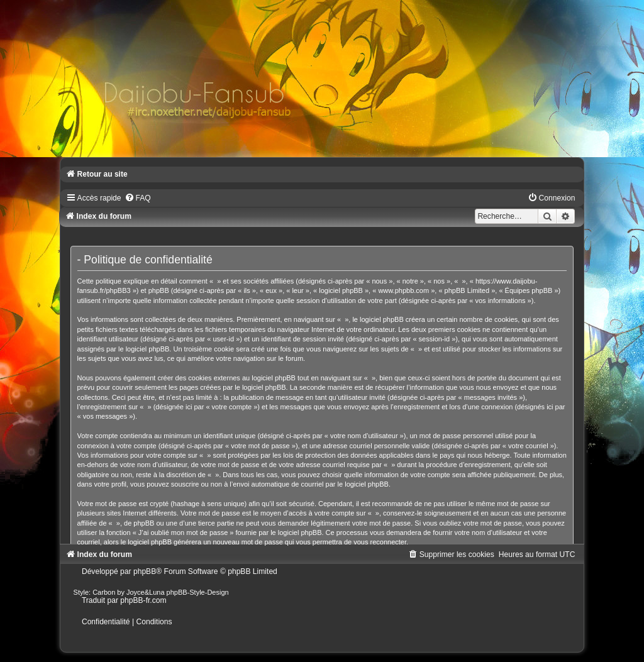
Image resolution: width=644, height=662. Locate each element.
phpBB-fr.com (143, 600)
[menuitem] (138, 198)
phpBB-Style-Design (198, 592)
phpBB (145, 571)
